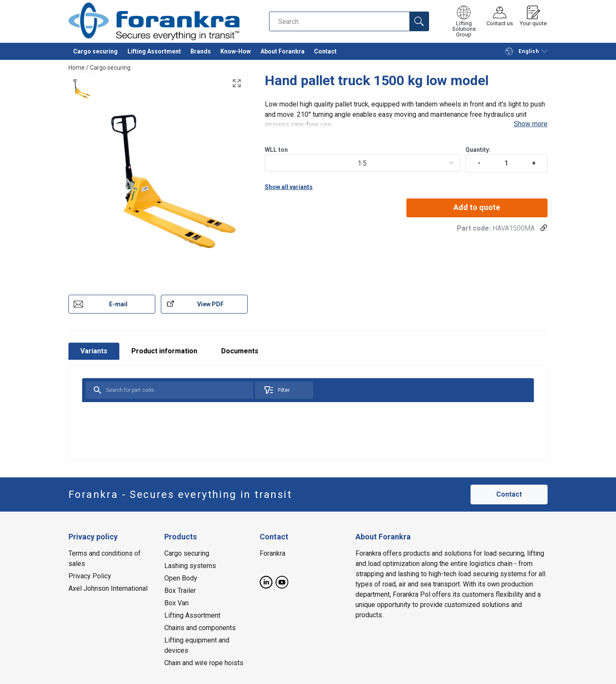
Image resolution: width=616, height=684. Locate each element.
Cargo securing (95, 51)
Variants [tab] (94, 351)
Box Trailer (180, 591)
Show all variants (289, 187)
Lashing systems (190, 566)
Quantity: (506, 159)
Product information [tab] (164, 351)
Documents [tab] (240, 351)
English (522, 51)
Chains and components (200, 628)
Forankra (272, 553)
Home (77, 68)
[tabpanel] (308, 412)
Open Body (181, 578)
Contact (325, 51)
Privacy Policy (90, 576)
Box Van (176, 603)
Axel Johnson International (108, 588)
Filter (277, 390)
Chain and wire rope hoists (204, 663)
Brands (201, 51)
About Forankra (283, 51)
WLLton (276, 150)
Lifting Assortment (154, 51)
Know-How (235, 51)
